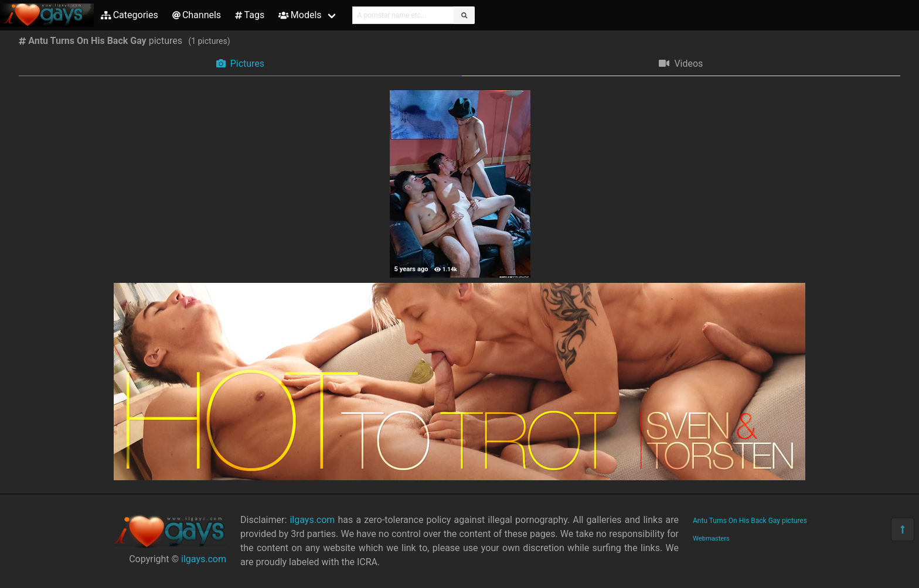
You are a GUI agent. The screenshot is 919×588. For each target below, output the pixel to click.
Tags (250, 15)
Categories (130, 15)
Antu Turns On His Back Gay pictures (750, 521)
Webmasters (711, 539)
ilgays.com (204, 559)
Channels (197, 15)
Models (300, 15)
